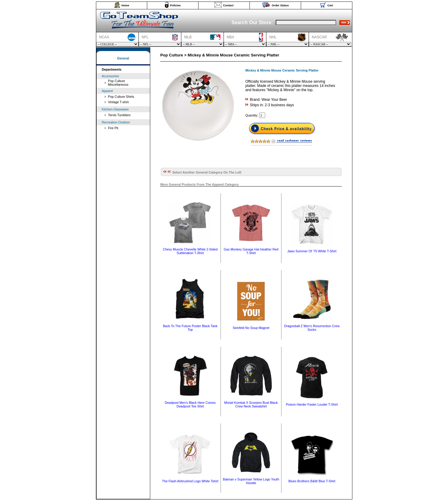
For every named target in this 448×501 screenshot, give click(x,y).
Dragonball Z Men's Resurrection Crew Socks (312, 328)
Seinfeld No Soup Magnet (251, 328)
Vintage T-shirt (118, 102)
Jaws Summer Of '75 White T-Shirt (312, 251)
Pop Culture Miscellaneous (118, 83)
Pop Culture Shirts (121, 97)
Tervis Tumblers (119, 115)
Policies (175, 5)
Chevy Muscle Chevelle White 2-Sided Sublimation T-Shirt (190, 251)
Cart (330, 5)
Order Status (280, 5)
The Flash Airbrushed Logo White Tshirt (190, 481)
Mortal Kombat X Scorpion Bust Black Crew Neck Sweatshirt (251, 404)
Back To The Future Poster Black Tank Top (190, 328)
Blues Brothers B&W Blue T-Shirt (312, 481)
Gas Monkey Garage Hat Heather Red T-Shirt (251, 251)
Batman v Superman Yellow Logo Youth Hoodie (251, 481)
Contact (228, 5)
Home (125, 5)
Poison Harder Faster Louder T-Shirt (312, 404)
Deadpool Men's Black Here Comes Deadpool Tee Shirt (190, 404)
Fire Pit (113, 128)
